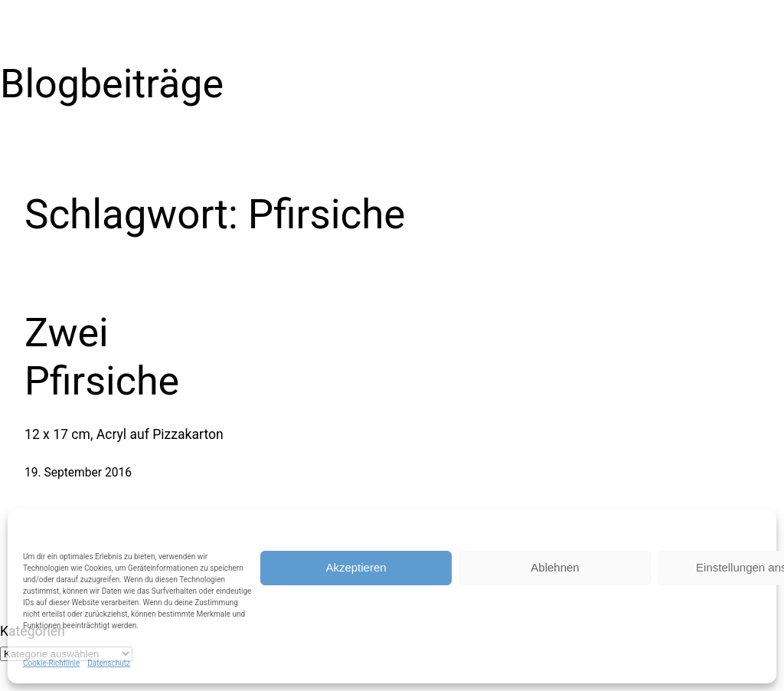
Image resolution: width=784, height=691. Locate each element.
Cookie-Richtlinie (51, 663)
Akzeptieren (356, 567)
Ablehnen (555, 567)
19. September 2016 (78, 473)
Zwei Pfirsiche (102, 357)
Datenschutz (109, 663)
